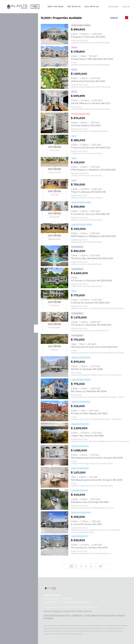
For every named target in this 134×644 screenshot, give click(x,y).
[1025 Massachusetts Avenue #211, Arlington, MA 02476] (54, 477)
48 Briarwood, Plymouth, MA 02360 (88, 81)
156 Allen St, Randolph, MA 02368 (87, 369)
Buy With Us (74, 7)
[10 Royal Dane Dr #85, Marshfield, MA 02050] (54, 56)
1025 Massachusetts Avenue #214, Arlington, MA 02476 (97, 458)
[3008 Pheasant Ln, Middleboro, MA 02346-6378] (54, 234)
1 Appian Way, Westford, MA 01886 (87, 436)
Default (114, 18)
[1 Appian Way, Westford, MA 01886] (54, 433)
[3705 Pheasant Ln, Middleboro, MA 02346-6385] (54, 167)
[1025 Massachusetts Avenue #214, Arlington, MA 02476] (54, 455)
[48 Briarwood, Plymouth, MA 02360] (54, 79)
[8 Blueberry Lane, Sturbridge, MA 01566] (54, 500)
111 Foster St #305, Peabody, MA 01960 (89, 414)
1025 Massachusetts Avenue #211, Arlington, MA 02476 (97, 480)
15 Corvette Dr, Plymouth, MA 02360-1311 (90, 214)
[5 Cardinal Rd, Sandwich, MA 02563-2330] (54, 300)
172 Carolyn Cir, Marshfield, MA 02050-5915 (91, 325)
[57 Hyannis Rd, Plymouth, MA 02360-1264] (54, 145)
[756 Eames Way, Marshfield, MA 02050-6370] (54, 256)
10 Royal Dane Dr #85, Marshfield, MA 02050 (92, 59)
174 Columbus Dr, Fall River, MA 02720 (89, 548)
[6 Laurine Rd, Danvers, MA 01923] (54, 522)
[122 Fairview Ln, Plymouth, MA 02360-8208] (54, 278)
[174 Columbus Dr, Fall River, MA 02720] (54, 545)
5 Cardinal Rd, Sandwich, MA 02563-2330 (90, 303)
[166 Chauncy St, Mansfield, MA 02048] (54, 389)
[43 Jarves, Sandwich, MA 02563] (54, 123)
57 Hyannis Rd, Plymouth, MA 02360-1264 (91, 148)
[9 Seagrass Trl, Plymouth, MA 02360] (54, 34)
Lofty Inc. (58, 611)
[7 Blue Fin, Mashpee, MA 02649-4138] (54, 189)
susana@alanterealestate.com (77, 602)
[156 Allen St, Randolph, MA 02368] (54, 367)
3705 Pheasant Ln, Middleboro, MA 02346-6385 (93, 170)
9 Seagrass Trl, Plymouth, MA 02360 (88, 37)
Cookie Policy (77, 615)
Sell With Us (92, 7)
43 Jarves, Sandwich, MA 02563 (86, 125)
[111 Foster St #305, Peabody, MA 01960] (54, 411)
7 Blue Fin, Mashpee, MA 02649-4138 (88, 192)
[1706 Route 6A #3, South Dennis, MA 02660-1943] (54, 344)
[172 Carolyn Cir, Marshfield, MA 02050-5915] (54, 322)
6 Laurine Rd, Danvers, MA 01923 (86, 524)
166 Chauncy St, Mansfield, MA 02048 (89, 391)
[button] (23, 7)
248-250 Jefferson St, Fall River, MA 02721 (91, 103)
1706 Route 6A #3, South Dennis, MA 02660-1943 (94, 347)
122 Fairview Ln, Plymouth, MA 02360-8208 (91, 281)
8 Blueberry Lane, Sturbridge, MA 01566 (90, 502)
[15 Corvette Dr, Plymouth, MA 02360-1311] (54, 212)
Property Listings (109, 615)
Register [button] (113, 7)
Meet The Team (55, 7)
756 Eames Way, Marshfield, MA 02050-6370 (92, 258)
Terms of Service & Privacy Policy (57, 615)
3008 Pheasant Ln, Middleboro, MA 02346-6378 (93, 236)
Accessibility (49, 618)
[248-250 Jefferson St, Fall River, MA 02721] (54, 101)
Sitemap (121, 615)
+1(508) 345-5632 (51, 602)
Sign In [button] (126, 7)
